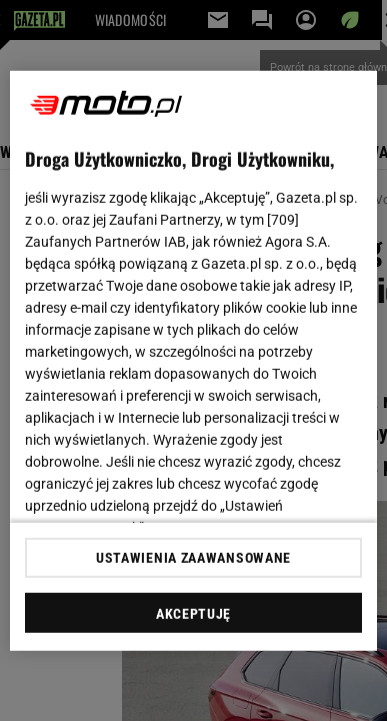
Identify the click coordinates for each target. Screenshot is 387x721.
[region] (194, 360)
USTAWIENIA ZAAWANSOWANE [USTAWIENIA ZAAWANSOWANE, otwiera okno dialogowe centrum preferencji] (193, 558)
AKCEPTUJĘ (193, 614)
